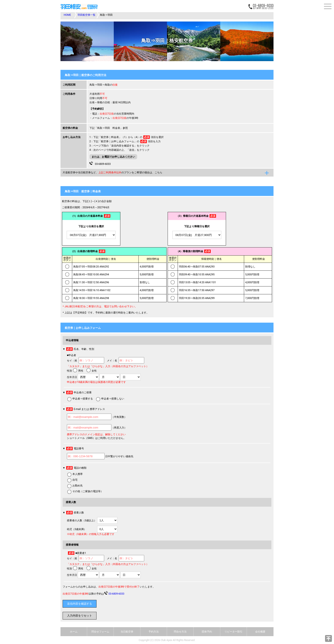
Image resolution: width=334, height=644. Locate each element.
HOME (67, 15)
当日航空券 (127, 632)
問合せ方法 (180, 632)
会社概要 (260, 632)
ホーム (74, 632)
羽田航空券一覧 (86, 15)
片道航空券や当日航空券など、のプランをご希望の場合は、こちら (112, 172)
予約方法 (154, 632)
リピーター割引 (233, 632)
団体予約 (207, 632)
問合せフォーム (100, 632)
